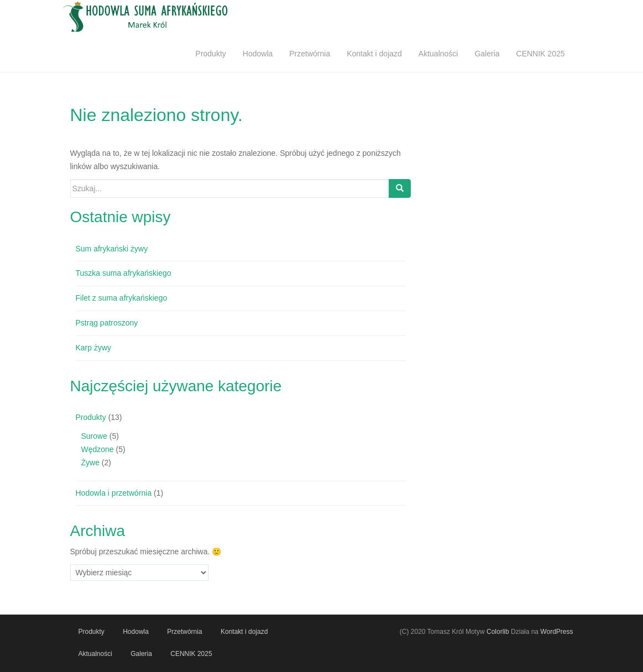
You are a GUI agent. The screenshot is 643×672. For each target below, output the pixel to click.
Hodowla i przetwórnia (114, 493)
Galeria (487, 54)
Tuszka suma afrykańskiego (124, 273)
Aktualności (438, 54)
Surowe (94, 436)
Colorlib (498, 632)
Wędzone (98, 449)
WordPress (556, 632)
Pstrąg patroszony (107, 323)
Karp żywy (94, 348)
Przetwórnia (310, 54)
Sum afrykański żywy (112, 249)
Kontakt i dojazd (374, 54)
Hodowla (258, 54)
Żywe (90, 463)
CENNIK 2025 (541, 54)
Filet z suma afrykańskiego (122, 298)
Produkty (211, 54)
